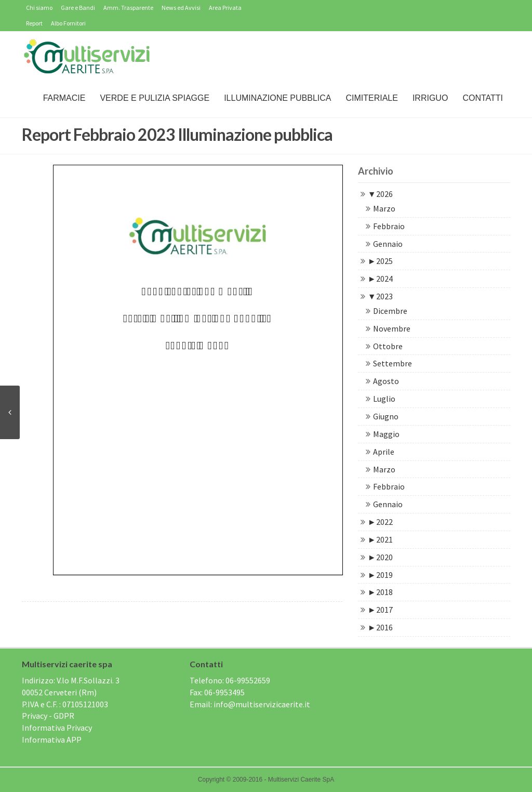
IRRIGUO (430, 98)
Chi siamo (39, 8)
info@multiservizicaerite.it (262, 704)
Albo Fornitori (68, 23)
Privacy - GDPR (48, 716)
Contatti (483, 98)
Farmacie (64, 98)
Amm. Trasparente (128, 8)
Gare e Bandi (78, 8)
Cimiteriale (371, 98)
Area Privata (225, 8)
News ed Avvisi (181, 8)
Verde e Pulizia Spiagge (155, 98)
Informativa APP (52, 740)
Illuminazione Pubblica (277, 98)
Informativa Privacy (57, 728)
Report (34, 23)
